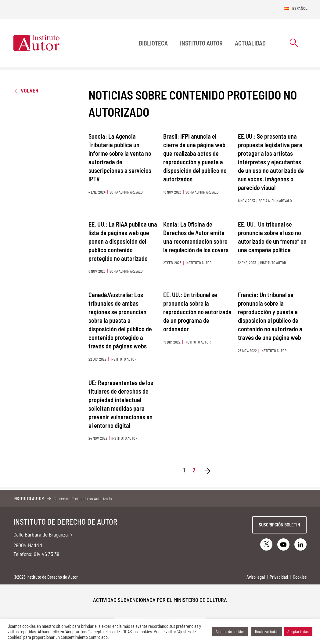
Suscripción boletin (279, 525)
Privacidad (279, 577)
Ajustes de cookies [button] (230, 631)
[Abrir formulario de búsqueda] (294, 43)
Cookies (300, 577)
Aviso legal (256, 577)
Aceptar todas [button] (298, 631)
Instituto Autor (201, 43)
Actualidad (250, 43)
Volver (26, 90)
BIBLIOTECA (153, 43)
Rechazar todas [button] (267, 631)
